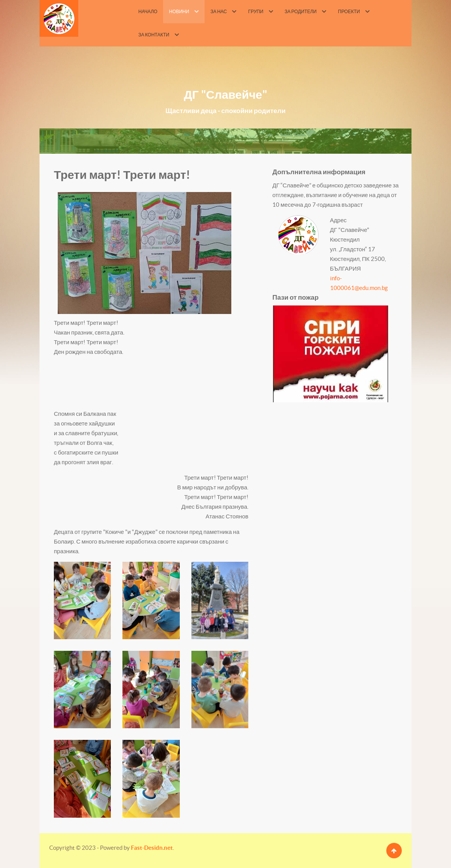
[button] (82, 600)
